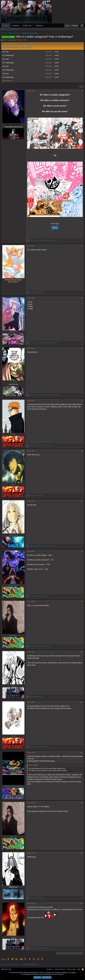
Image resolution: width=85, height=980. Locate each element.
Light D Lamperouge (9, 40)
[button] (20, 25)
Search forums (14, 29)
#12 (82, 753)
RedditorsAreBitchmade (13, 786)
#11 (82, 702)
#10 (82, 652)
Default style (6, 969)
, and (44, 343)
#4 (82, 348)
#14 (82, 853)
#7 (82, 501)
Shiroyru (13, 635)
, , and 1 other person (43, 240)
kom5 (13, 736)
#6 (82, 451)
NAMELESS (13, 332)
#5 (82, 401)
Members (39, 25)
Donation (15, 25)
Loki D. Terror (13, 585)
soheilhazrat (13, 535)
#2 (82, 246)
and (36, 292)
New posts (4, 29)
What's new (27, 25)
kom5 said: (32, 765)
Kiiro (13, 686)
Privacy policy (71, 969)
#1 (82, 91)
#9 (82, 602)
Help (79, 969)
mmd (13, 937)
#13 (82, 803)
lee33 (13, 434)
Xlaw (13, 485)
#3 (82, 298)
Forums (6, 25)
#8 (82, 551)
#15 (82, 903)
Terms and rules (60, 969)
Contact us (50, 969)
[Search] (82, 25)
